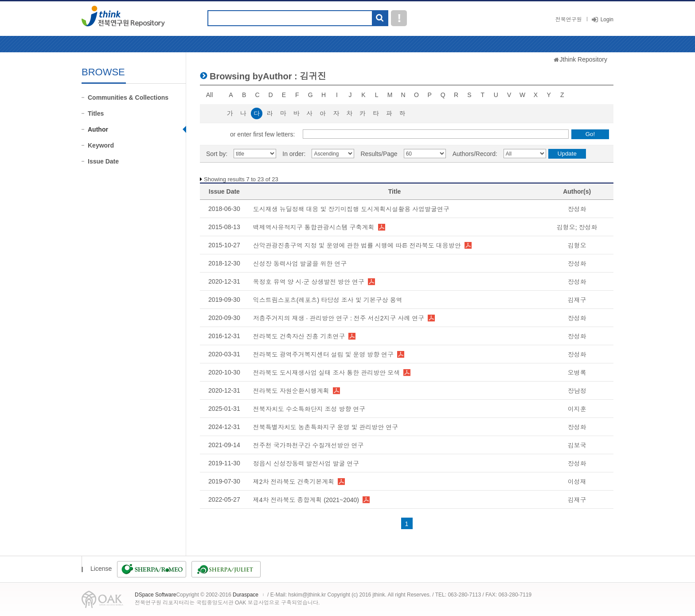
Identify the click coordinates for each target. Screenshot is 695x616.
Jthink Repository (584, 59)
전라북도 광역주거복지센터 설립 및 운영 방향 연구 (323, 355)
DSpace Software (155, 595)
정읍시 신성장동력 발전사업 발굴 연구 (306, 464)
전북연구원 (569, 19)
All (210, 95)
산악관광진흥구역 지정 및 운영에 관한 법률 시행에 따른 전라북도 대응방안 (357, 246)
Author (98, 129)
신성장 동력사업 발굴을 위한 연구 (300, 264)
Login (607, 19)
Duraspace (246, 595)
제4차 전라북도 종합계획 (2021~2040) (306, 500)
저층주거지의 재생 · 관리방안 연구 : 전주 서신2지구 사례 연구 (339, 318)
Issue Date (103, 161)
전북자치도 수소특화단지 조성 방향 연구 (309, 409)
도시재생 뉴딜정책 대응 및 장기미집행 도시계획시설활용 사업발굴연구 (351, 209)
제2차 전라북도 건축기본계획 (294, 482)
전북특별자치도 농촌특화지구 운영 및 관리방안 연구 (326, 427)
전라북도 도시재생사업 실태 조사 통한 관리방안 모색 (326, 373)
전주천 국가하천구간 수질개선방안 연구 (308, 445)
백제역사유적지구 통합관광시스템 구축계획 (314, 227)
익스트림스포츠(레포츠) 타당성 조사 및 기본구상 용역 (328, 300)
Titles (96, 113)
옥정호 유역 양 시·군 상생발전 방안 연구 (309, 282)
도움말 (399, 18)
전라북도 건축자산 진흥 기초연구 (299, 336)
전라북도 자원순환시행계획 (291, 391)
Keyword (101, 145)
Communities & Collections (128, 97)
